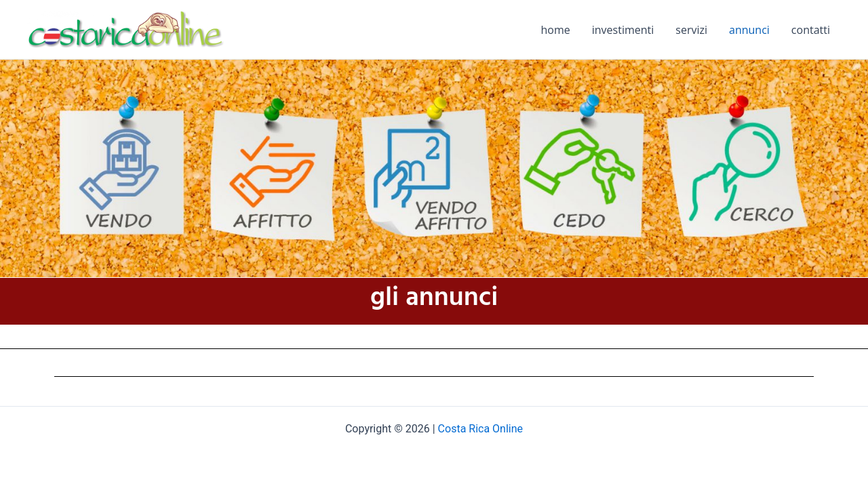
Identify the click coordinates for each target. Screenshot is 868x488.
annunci (749, 30)
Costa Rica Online (480, 429)
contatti (811, 30)
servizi (691, 30)
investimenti (623, 30)
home (556, 30)
